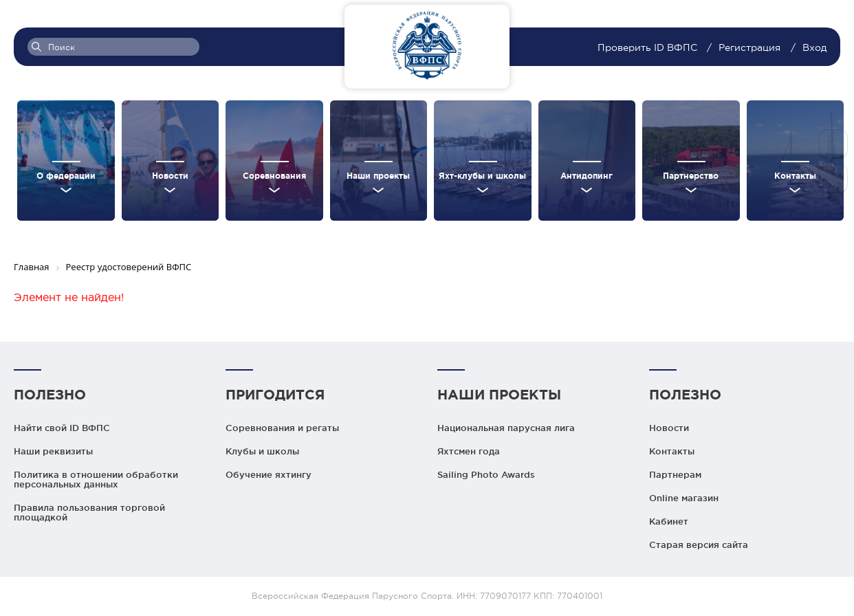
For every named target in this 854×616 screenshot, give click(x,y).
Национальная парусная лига (506, 428)
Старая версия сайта (699, 544)
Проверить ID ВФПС (649, 47)
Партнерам (675, 474)
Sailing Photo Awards (486, 474)
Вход (814, 47)
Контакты (672, 451)
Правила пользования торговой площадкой (89, 512)
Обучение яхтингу (269, 474)
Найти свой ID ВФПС (62, 428)
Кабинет (669, 521)
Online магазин (684, 498)
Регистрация (749, 47)
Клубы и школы (262, 451)
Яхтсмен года (469, 451)
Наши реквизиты (53, 451)
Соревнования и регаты (282, 428)
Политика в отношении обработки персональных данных (96, 479)
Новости (669, 428)
